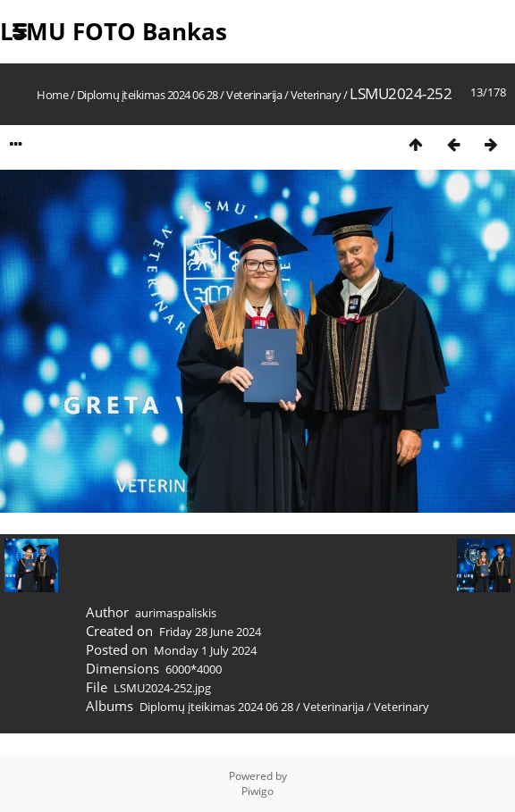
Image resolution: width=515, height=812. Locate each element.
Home (52, 95)
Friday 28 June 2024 (210, 632)
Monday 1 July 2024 (205, 650)
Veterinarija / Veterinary (284, 95)
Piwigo (257, 791)
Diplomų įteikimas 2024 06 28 (149, 95)
